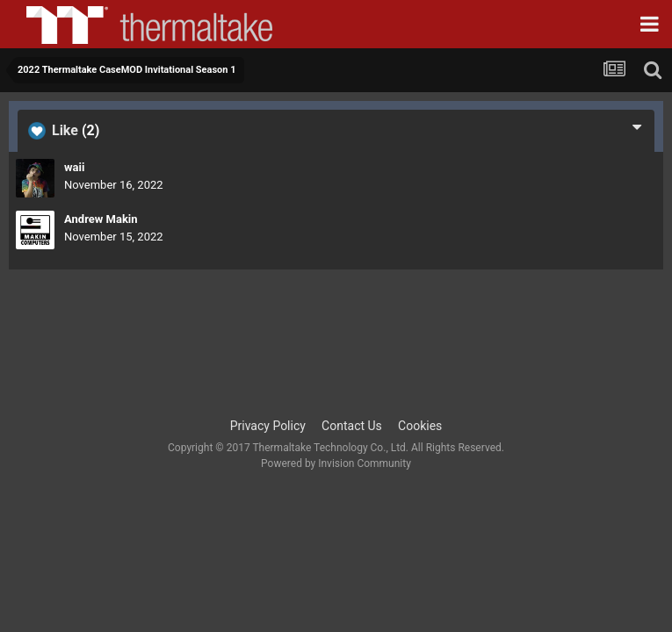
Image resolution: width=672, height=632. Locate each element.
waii (74, 167)
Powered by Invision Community (336, 463)
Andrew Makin (101, 219)
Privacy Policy (268, 426)
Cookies (420, 426)
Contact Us (352, 426)
